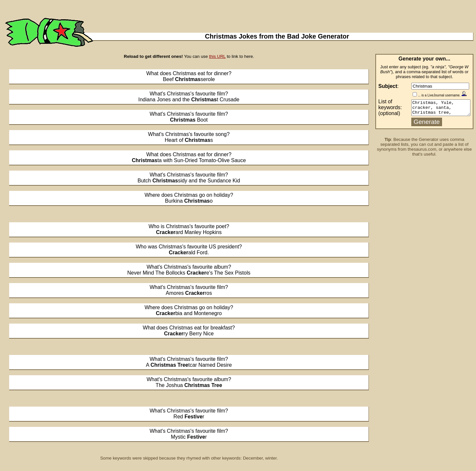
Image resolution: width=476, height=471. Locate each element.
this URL (217, 56)
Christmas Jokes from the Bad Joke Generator (277, 36)
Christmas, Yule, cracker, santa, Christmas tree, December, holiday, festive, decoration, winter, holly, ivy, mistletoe (438, 109)
